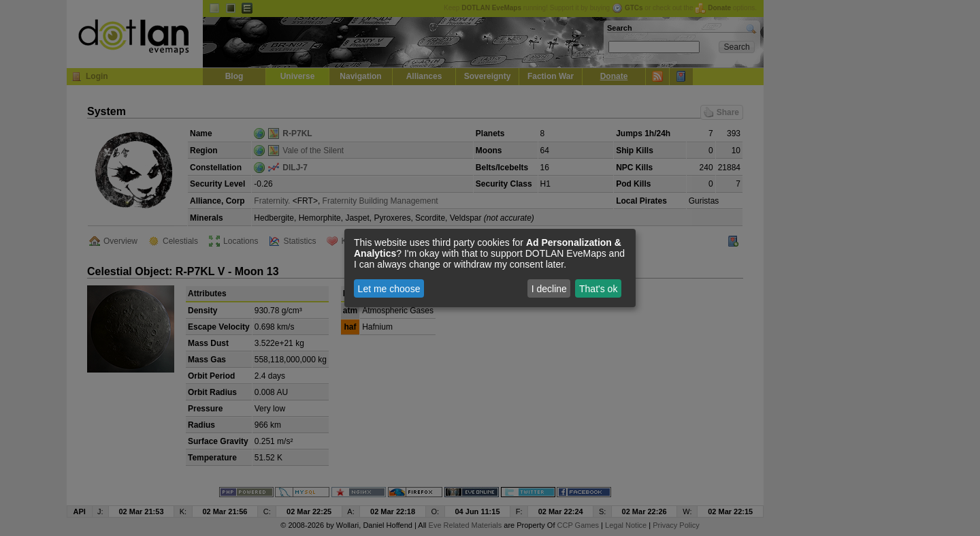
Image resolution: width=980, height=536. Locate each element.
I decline (549, 289)
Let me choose (389, 289)
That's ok (598, 289)
